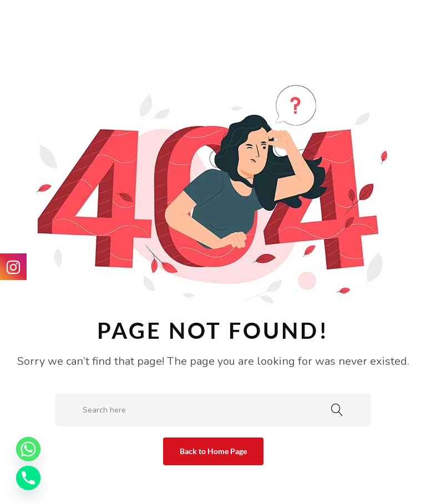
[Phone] (28, 478)
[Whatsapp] (28, 449)
